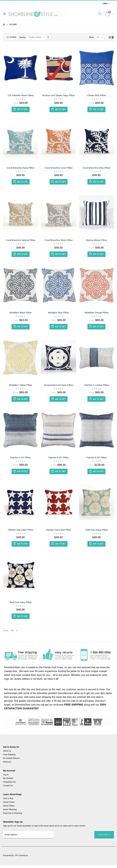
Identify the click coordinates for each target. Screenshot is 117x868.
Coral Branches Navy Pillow (97, 168)
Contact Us (8, 789)
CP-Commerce (21, 858)
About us (7, 754)
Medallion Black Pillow (20, 314)
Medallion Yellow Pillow (20, 387)
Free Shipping (9, 758)
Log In (6, 778)
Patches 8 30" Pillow (97, 459)
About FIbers (9, 809)
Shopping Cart (9, 785)
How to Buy (8, 801)
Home (4, 24)
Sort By (22, 37)
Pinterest (7, 765)
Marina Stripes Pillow (97, 241)
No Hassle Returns (11, 761)
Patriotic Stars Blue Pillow (20, 532)
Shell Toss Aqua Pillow (97, 532)
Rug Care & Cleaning (12, 816)
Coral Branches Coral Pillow (59, 168)
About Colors (9, 805)
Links (105, 4)
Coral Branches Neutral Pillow (20, 241)
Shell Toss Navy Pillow (20, 605)
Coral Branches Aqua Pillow (20, 168)
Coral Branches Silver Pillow (58, 241)
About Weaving (10, 812)
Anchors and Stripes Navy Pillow (58, 95)
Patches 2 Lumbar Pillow (97, 387)
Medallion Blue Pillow (59, 314)
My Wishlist (8, 781)
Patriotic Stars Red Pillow (59, 532)
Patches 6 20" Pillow (58, 459)
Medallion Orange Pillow (96, 314)
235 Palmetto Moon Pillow (21, 95)
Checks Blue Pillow (97, 95)
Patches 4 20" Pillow (20, 459)
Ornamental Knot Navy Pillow (58, 387)
